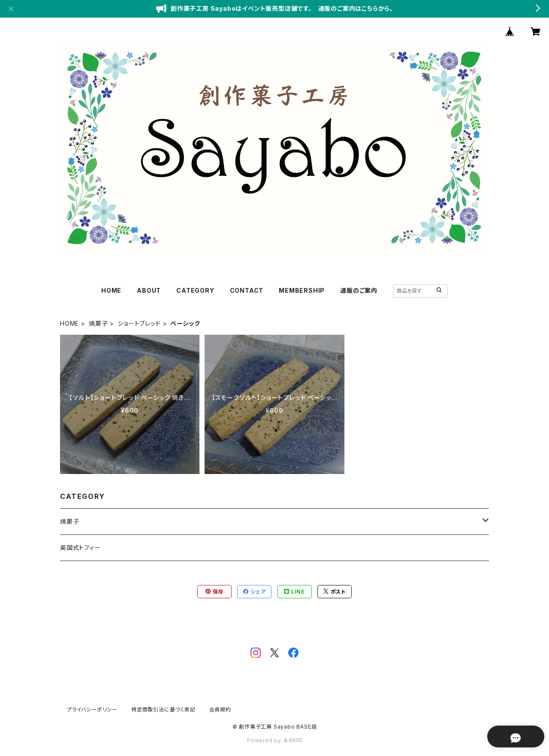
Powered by (274, 740)
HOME (111, 290)
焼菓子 (98, 323)
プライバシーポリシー (92, 709)
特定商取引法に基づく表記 (163, 709)
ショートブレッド (139, 323)
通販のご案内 (359, 290)
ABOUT (149, 290)
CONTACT (247, 290)
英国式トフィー (80, 547)
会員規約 (220, 709)
